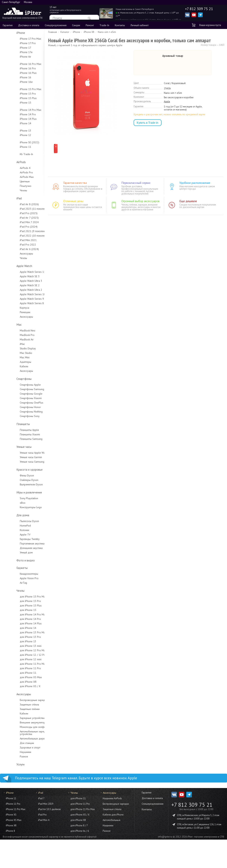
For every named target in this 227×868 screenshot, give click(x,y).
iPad (7, 198)
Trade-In (104, 25)
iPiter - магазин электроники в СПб (206, 837)
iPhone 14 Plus (16, 119)
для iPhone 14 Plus (19, 623)
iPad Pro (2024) (17, 227)
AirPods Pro (15, 172)
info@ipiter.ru (165, 837)
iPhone (9, 33)
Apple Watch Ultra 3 (19, 281)
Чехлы (12, 190)
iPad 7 (41, 798)
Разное (12, 756)
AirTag (12, 583)
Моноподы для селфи (21, 727)
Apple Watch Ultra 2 (19, 290)
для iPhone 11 (16, 673)
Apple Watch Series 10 (21, 294)
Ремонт (90, 25)
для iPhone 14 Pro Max (21, 614)
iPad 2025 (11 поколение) (23, 209)
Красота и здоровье (18, 469)
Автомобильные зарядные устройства (23, 733)
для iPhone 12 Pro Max (21, 650)
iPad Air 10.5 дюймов (49, 809)
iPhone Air (14, 57)
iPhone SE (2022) (18, 142)
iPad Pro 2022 (16, 245)
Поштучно (14, 186)
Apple (167, 102)
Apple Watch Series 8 (20, 303)
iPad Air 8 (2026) (18, 204)
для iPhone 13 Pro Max (21, 632)
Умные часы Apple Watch (22, 453)
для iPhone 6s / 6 (80, 831)
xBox (11, 503)
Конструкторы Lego (19, 507)
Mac (7, 325)
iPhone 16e (14, 82)
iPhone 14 (14, 123)
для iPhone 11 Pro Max (21, 664)
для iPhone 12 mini (19, 659)
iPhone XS (11, 815)
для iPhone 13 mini (19, 646)
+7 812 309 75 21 (192, 805)
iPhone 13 (14, 131)
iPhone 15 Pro (16, 94)
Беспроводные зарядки (22, 700)
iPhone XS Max (14, 820)
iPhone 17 (14, 48)
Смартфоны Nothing (19, 412)
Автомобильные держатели (24, 739)
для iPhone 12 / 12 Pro (21, 655)
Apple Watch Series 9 (20, 299)
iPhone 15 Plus (16, 98)
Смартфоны (12, 379)
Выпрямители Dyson (20, 484)
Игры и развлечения (17, 492)
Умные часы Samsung (20, 462)
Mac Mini (13, 357)
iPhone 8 (10, 831)
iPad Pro (42, 815)
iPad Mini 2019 (46, 804)
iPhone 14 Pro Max (19, 110)
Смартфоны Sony (18, 416)
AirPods (9, 162)
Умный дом (14, 552)
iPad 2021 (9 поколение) (22, 231)
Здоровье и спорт (18, 747)
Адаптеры (14, 362)
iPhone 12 (14, 135)
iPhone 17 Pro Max (19, 39)
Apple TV (13, 535)
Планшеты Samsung (19, 439)
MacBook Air (15, 339)
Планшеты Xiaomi (18, 434)
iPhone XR (11, 825)
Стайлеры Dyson (17, 480)
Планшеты (11, 424)
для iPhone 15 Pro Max (21, 597)
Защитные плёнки (18, 709)
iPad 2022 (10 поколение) (23, 236)
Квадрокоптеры (17, 574)
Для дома (11, 515)
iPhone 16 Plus (16, 73)
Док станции (15, 743)
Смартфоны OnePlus (20, 403)
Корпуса (13, 308)
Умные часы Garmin (19, 457)
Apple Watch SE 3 (18, 276)
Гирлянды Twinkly (18, 539)
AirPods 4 (13, 168)
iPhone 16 (14, 77)
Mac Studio (14, 353)
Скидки (76, 25)
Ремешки (13, 312)
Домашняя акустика (19, 548)
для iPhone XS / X (18, 686)
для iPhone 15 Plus (19, 606)
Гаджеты (10, 568)
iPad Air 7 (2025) (17, 218)
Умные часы (12, 447)
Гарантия (8, 25)
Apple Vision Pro (17, 578)
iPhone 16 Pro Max (19, 64)
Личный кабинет (140, 25)
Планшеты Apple (18, 430)
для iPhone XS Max (19, 677)
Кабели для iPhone (113, 815)
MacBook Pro (15, 335)
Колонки (13, 530)
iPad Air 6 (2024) (18, 249)
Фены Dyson (15, 475)
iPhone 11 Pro (13, 804)
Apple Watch (13, 266)
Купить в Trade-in (148, 123)
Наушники (14, 752)
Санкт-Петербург (11, 2)
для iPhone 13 (16, 641)
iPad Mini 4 (44, 820)
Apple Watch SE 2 (18, 285)
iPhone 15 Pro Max (19, 89)
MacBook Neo (16, 330)
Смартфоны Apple (18, 385)
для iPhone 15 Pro (19, 601)
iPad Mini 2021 (16, 240)
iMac (11, 344)
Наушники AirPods (112, 798)
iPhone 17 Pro (16, 43)
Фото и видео (14, 560)
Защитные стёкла (18, 705)
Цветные (13, 181)
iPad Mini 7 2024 (17, 222)
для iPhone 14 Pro (19, 619)
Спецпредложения (56, 25)
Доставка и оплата (29, 25)
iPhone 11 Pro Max (16, 809)
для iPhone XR (16, 682)
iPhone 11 (14, 147)
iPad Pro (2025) (17, 213)
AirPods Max (15, 177)
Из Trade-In (15, 154)
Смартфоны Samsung (20, 389)
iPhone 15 (14, 103)
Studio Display (16, 348)
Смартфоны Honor (19, 407)
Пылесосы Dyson (18, 521)
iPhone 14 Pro (16, 114)
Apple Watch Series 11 (21, 272)
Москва (28, 2)
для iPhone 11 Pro (19, 668)
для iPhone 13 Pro (19, 637)
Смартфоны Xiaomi (19, 398)
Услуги (9, 764)
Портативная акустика (20, 543)
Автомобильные (112, 820)
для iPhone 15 (16, 610)
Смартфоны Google (19, 394)
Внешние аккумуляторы (22, 722)
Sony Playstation (17, 498)
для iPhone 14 (16, 628)
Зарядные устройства (20, 718)
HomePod (14, 526)
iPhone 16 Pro (16, 68)
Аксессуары (15, 254)
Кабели (12, 366)
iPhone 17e (14, 52)
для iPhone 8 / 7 (79, 825)
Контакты (120, 25)
